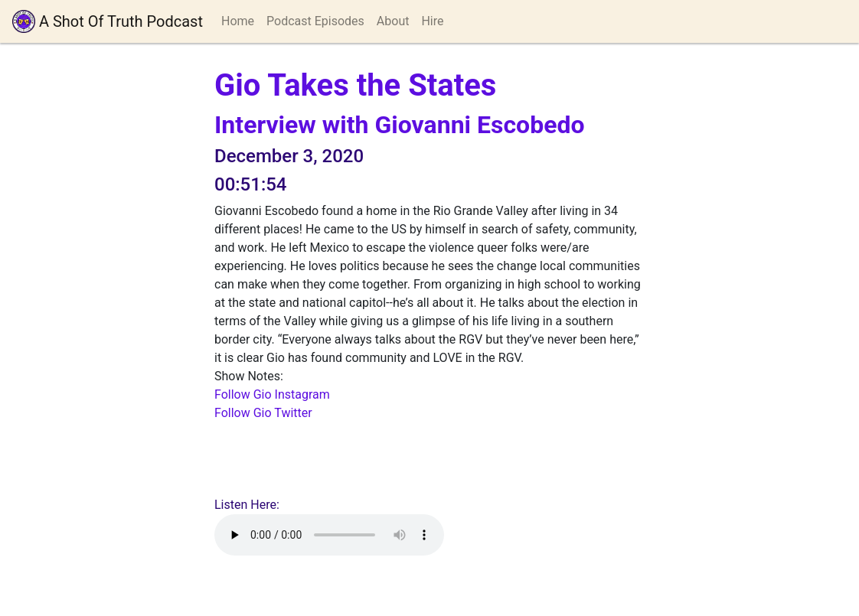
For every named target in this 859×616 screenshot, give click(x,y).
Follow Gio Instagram (272, 394)
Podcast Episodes (315, 21)
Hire (432, 21)
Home (238, 21)
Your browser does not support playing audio (329, 535)
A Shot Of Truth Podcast (108, 21)
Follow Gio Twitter (263, 413)
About (393, 21)
